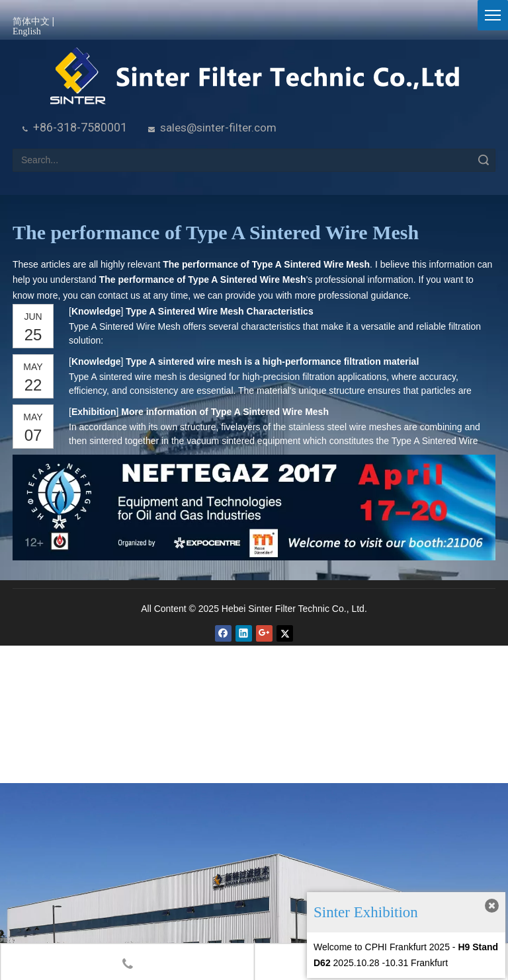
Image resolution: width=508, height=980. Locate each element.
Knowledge (96, 311)
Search (484, 160)
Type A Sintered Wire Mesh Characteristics (219, 311)
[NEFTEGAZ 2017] (254, 508)
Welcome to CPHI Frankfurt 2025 (382, 947)
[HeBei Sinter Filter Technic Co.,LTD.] (254, 77)
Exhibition (94, 412)
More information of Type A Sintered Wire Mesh (225, 412)
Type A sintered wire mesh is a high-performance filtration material (272, 361)
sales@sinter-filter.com (218, 128)
